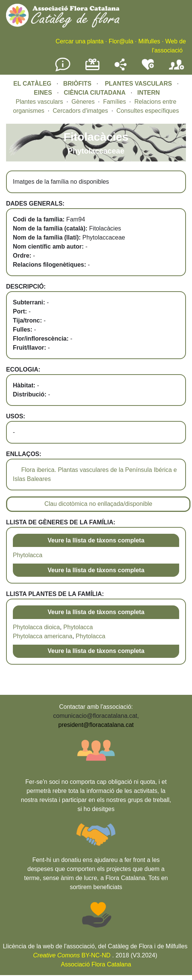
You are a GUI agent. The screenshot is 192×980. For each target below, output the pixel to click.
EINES (43, 93)
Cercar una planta (80, 41)
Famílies (115, 102)
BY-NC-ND (72, 955)
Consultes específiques (148, 111)
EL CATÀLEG (32, 84)
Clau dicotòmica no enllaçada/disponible (98, 504)
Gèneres (83, 102)
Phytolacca (28, 555)
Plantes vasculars (39, 102)
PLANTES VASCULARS (138, 84)
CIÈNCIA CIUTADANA (95, 93)
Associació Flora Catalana (96, 964)
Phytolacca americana (43, 636)
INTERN (149, 93)
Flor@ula (121, 41)
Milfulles (149, 41)
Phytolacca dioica (36, 627)
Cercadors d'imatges (81, 111)
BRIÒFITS (78, 84)
